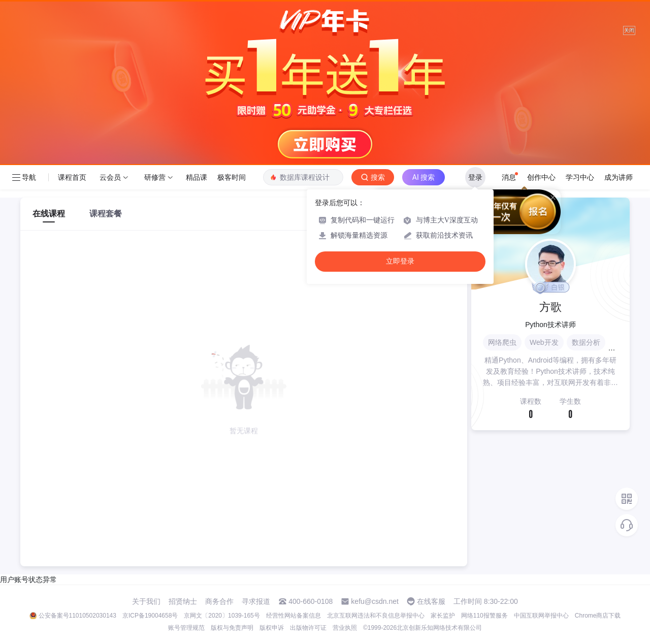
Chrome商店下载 (598, 616)
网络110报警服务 (484, 616)
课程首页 (72, 177)
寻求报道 (256, 601)
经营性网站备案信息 (294, 616)
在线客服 (431, 601)
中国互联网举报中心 (541, 616)
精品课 (197, 177)
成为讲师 (619, 177)
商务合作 (219, 601)
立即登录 (400, 261)
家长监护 (443, 616)
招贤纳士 (183, 601)
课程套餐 (106, 214)
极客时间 (232, 177)
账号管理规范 (186, 628)
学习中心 (580, 177)
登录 (475, 177)
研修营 (155, 177)
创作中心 (541, 177)
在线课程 (49, 214)
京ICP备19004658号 (150, 616)
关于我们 (146, 601)
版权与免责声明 (232, 628)
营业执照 (345, 628)
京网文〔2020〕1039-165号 (222, 616)
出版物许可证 (308, 628)
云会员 (110, 177)
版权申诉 (272, 628)
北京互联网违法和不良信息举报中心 (376, 616)
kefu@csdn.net (375, 601)
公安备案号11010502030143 (77, 616)
